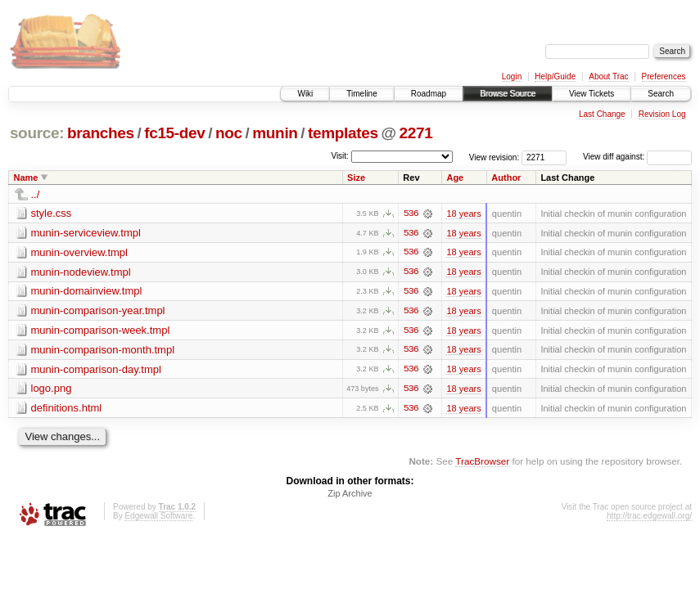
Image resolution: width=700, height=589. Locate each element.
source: (37, 133)
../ (36, 194)
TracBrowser (482, 463)
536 (411, 214)
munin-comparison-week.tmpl (101, 331)
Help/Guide (555, 76)
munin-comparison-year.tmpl (98, 311)
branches (101, 133)
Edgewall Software (158, 518)
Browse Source (508, 94)
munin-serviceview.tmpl (86, 233)
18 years (463, 214)
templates (343, 133)
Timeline (361, 94)
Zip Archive (350, 496)
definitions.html (67, 409)
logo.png (52, 390)
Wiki (305, 94)
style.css (52, 213)
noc (229, 133)
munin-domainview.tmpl (87, 292)
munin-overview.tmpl (80, 252)
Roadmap (429, 94)
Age (455, 178)
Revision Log (662, 114)
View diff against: (637, 157)
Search (661, 94)
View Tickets (592, 94)
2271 (415, 133)
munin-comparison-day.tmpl (96, 370)
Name (26, 178)
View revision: (495, 157)
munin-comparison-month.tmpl (103, 351)
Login (512, 76)
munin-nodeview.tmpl (81, 272)
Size (356, 178)
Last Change (602, 114)
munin (275, 133)
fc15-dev (174, 133)
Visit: (340, 156)
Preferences (664, 76)
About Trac (608, 76)
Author (506, 178)
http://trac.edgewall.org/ (649, 518)
